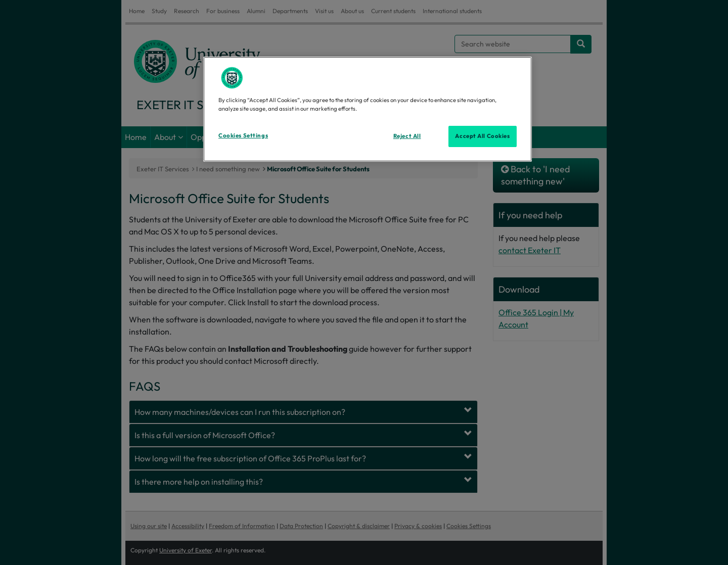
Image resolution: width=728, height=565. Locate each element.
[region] (368, 109)
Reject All (407, 136)
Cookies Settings (243, 135)
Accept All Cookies (482, 136)
